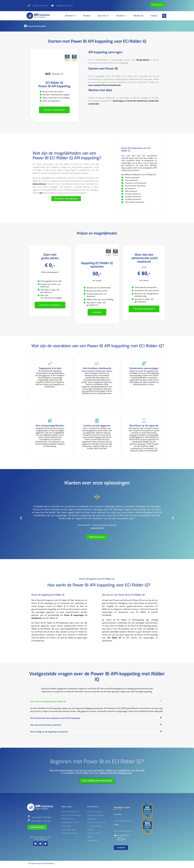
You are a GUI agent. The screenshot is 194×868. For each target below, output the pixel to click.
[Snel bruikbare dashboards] (97, 370)
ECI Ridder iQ (114, 638)
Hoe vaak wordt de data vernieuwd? (46, 725)
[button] (70, 16)
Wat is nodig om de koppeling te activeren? (49, 732)
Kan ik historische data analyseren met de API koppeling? (55, 718)
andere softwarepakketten (144, 383)
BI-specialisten (143, 60)
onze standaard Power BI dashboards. (105, 85)
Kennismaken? (157, 5)
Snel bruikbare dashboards (97, 375)
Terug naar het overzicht (36, 26)
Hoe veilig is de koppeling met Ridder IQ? (48, 702)
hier (41, 193)
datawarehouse (39, 184)
